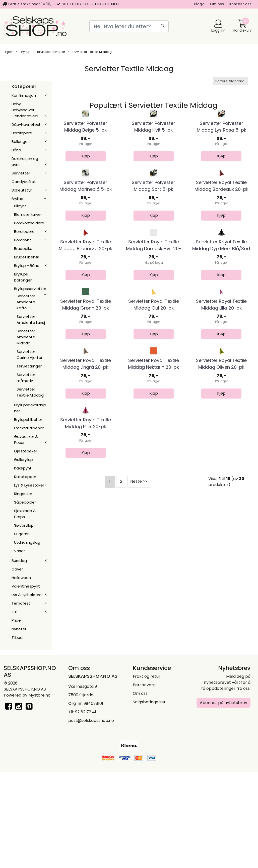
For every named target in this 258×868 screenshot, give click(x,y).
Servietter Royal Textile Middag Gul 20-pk (154, 471)
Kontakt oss (241, 4)
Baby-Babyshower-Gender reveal (25, 110)
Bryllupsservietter (49, 52)
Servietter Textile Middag (90, 52)
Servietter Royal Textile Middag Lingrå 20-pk (86, 572)
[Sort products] (230, 81)
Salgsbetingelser (149, 797)
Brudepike (23, 249)
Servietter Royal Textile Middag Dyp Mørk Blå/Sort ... (221, 374)
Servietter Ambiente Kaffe (26, 302)
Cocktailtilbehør (29, 428)
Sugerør (21, 534)
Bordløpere (22, 133)
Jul (14, 612)
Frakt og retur (147, 772)
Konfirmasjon (24, 95)
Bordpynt (23, 240)
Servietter (21, 173)
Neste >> (139, 731)
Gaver (17, 569)
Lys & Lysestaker (29, 485)
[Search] (129, 26)
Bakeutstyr (22, 190)
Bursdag (19, 561)
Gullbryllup (23, 460)
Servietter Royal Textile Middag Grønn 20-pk (86, 471)
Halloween (21, 578)
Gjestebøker (26, 451)
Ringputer (23, 494)
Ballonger (20, 141)
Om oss (217, 4)
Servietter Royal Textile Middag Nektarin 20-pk (153, 572)
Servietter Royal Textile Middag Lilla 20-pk (221, 471)
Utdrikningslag (27, 542)
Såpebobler (25, 502)
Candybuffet (24, 182)
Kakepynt (23, 468)
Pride (16, 620)
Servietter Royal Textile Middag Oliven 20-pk (221, 572)
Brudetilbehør (27, 257)
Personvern (144, 780)
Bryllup (23, 52)
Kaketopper (25, 477)
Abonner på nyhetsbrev (223, 798)
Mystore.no (39, 791)
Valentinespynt (26, 586)
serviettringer (29, 366)
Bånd (16, 150)
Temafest (21, 603)
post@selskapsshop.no (91, 816)
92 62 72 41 (86, 807)
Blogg (200, 4)
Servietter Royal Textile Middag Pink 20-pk (86, 673)
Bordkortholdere (29, 223)
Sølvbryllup (24, 525)
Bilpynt (20, 206)
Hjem (9, 52)
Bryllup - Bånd (27, 266)
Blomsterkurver (28, 214)
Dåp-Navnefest (26, 124)
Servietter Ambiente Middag (26, 337)
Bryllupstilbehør (28, 419)
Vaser (19, 551)
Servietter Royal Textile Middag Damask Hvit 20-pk (154, 374)
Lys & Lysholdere (27, 595)
